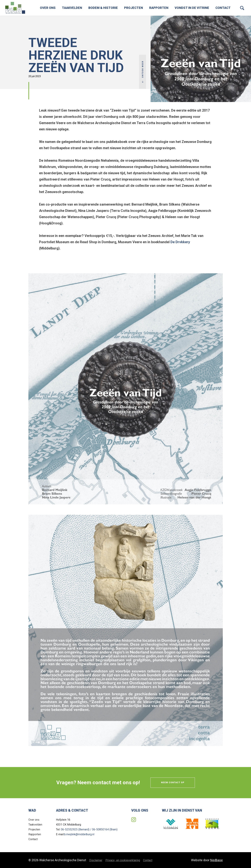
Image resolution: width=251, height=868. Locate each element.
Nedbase (216, 860)
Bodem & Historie (103, 8)
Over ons (48, 8)
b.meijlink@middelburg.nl (79, 834)
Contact (223, 8)
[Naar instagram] (134, 820)
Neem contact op (173, 783)
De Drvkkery (180, 242)
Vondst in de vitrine (192, 8)
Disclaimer (96, 860)
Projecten (134, 8)
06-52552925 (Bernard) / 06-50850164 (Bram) (89, 829)
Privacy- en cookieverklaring (123, 860)
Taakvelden (72, 8)
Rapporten (159, 8)
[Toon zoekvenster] (242, 8)
